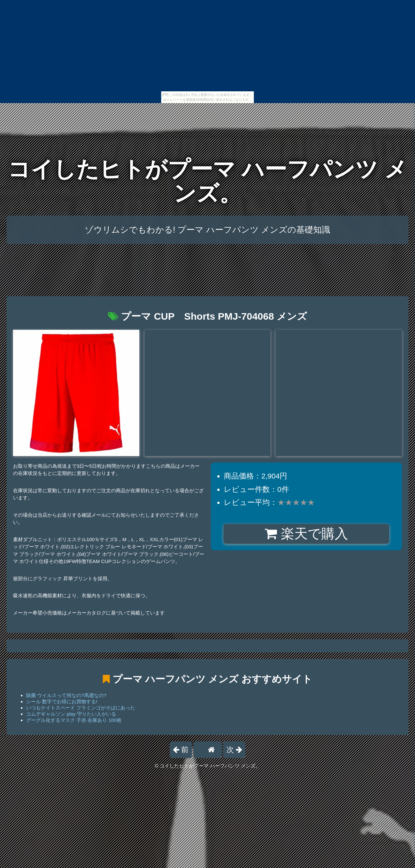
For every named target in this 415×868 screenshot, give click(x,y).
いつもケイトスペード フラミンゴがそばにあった (81, 708)
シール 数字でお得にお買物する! (62, 701)
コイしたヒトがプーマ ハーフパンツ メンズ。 (207, 181)
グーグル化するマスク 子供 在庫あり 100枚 (74, 720)
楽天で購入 (306, 534)
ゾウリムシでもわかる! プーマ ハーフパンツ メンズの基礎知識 (207, 230)
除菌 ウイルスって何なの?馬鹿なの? (66, 695)
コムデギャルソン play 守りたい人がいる (71, 714)
